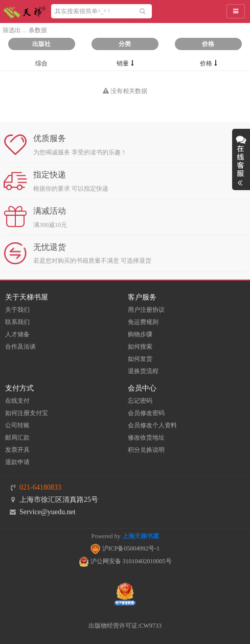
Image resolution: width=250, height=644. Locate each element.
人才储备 (17, 334)
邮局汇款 (17, 438)
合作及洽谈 (20, 347)
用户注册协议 (146, 310)
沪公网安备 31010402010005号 (125, 561)
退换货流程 (143, 371)
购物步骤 (140, 334)
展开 (241, 159)
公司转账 (17, 425)
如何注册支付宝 (27, 413)
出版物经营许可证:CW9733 (125, 626)
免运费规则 (143, 322)
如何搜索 (140, 347)
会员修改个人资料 (152, 425)
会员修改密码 (146, 413)
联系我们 (17, 322)
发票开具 (17, 450)
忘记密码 (140, 401)
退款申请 (17, 462)
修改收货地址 (146, 438)
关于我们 (17, 310)
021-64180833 (40, 487)
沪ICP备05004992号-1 (125, 548)
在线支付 (17, 401)
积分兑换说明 (146, 450)
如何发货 (140, 359)
